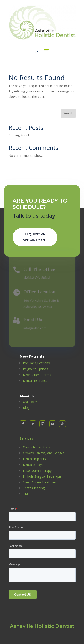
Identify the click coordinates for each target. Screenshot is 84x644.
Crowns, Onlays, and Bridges (44, 453)
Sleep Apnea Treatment (40, 482)
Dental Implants (34, 459)
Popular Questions (36, 363)
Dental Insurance (35, 381)
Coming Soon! (19, 135)
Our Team (30, 402)
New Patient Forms (37, 375)
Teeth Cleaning (34, 488)
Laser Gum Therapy (37, 471)
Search (68, 113)
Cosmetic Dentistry (37, 447)
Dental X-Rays (33, 465)
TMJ (26, 494)
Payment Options (36, 369)
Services (26, 438)
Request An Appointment (35, 237)
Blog (26, 408)
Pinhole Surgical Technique (42, 476)
